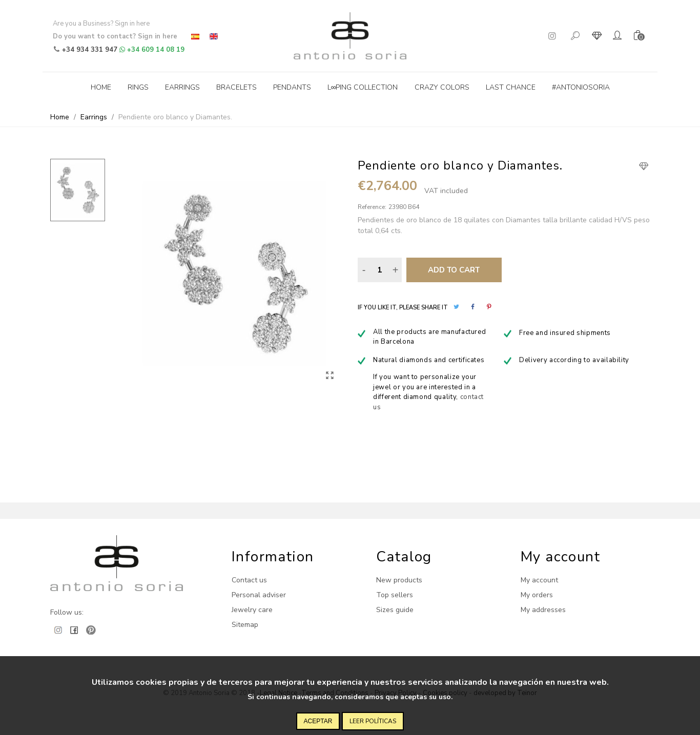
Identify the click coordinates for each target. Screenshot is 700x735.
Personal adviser (259, 595)
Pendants (292, 87)
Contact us (249, 580)
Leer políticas (373, 721)
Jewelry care (252, 610)
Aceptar (318, 721)
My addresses (543, 610)
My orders (537, 595)
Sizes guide (395, 610)
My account (539, 580)
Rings (138, 87)
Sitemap (245, 625)
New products (399, 580)
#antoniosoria (581, 87)
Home (101, 87)
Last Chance (511, 87)
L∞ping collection (363, 87)
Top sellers (395, 595)
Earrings (182, 87)
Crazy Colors (442, 87)
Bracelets (236, 87)
